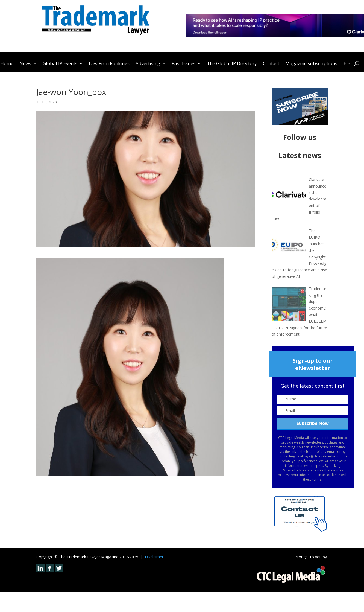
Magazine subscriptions (311, 64)
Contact (271, 64)
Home (7, 64)
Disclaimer (154, 557)
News (25, 64)
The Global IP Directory (232, 64)
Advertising (148, 64)
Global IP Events (60, 64)
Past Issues (184, 64)
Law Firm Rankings (109, 64)
